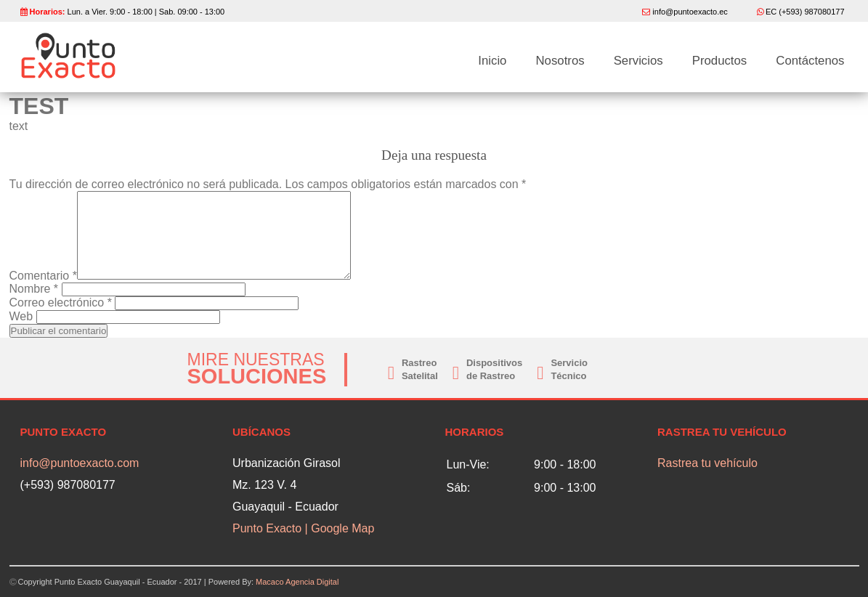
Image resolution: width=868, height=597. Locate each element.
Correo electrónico (61, 302)
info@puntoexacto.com (80, 463)
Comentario (43, 276)
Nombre (34, 289)
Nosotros (560, 61)
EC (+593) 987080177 (805, 12)
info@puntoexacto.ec (690, 12)
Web (21, 316)
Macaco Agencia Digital (297, 582)
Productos (720, 61)
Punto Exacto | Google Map (303, 528)
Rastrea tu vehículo (707, 463)
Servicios (638, 61)
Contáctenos (810, 61)
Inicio (492, 61)
